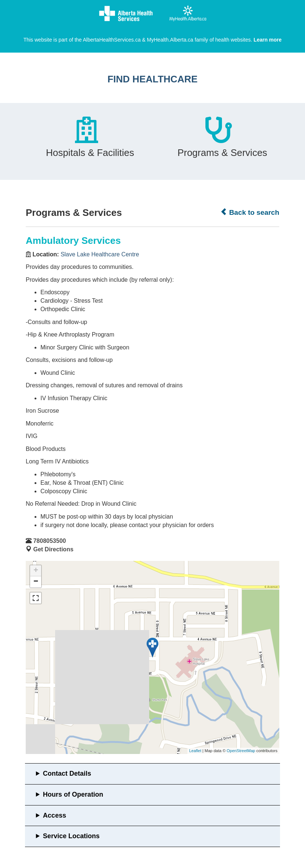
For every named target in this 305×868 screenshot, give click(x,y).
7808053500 (49, 541)
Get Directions (53, 549)
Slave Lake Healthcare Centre (100, 254)
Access (55, 815)
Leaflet (195, 751)
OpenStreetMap (241, 751)
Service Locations (71, 836)
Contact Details (67, 773)
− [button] (36, 582)
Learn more (268, 40)
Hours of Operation (73, 794)
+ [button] (36, 571)
